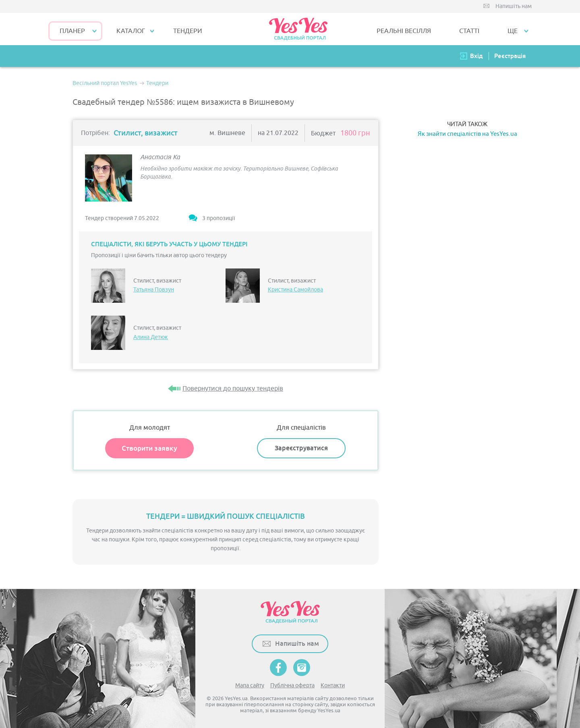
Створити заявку (149, 448)
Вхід (476, 56)
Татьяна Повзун (154, 290)
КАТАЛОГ (131, 31)
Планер (72, 31)
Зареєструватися (301, 448)
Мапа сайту (250, 685)
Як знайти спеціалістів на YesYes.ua (467, 134)
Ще (513, 31)
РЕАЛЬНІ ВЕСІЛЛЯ (404, 31)
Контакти (333, 685)
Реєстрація (510, 56)
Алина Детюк (151, 337)
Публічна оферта (292, 685)
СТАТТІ (469, 31)
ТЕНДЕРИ (188, 31)
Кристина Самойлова (295, 290)
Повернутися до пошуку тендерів (233, 389)
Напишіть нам (514, 6)
